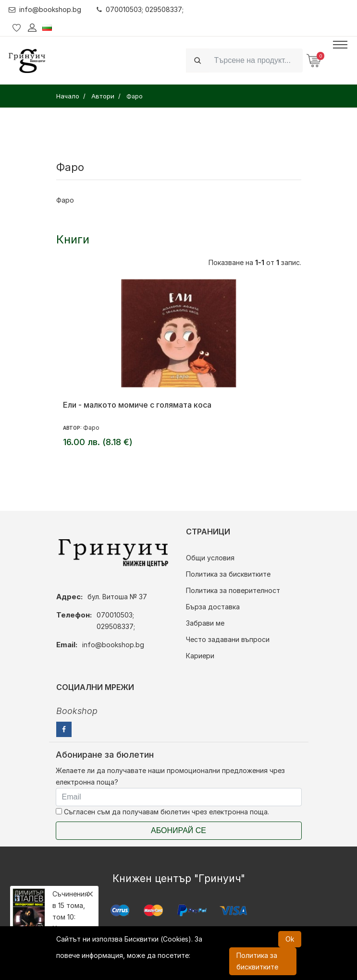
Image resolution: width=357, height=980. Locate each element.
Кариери (200, 656)
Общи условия (210, 558)
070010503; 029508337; (140, 9)
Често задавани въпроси (228, 639)
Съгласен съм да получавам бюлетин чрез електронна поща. (162, 812)
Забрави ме (205, 623)
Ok (290, 939)
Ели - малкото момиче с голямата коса (137, 405)
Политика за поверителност (233, 590)
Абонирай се (178, 830)
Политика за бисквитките (228, 574)
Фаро (91, 428)
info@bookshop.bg (45, 9)
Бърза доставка (213, 607)
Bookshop (77, 711)
